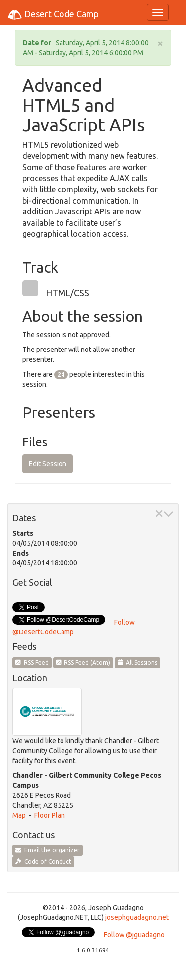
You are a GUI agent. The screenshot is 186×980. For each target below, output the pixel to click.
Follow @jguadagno (134, 935)
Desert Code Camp (53, 15)
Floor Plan (50, 815)
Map (19, 815)
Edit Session (48, 464)
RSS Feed (32, 663)
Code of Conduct (43, 862)
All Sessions (137, 663)
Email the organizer (48, 850)
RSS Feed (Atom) (83, 663)
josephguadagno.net (137, 917)
